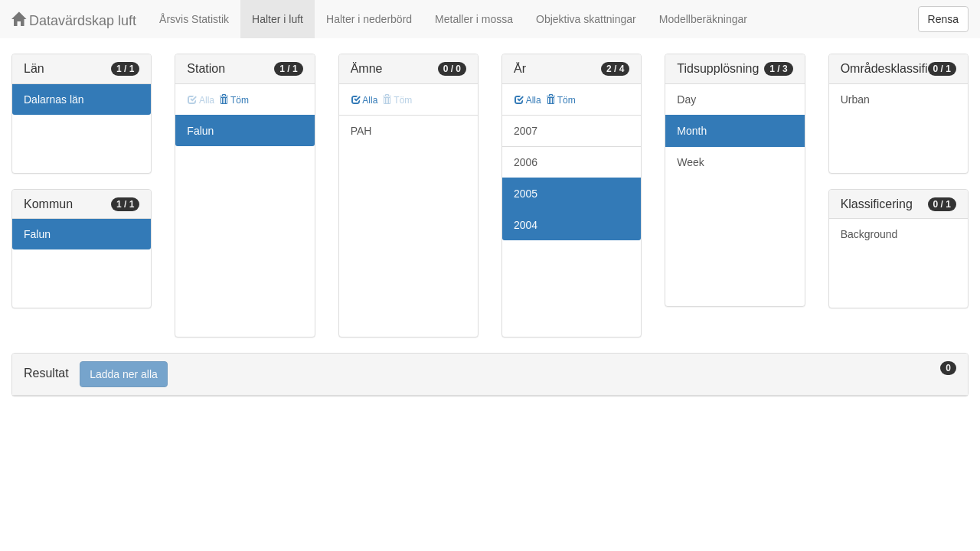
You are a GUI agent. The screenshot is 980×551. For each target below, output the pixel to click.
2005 (526, 194)
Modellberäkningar (703, 19)
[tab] (490, 375)
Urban (855, 99)
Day (686, 99)
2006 (526, 162)
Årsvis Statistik (194, 19)
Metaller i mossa (474, 19)
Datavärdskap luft (74, 20)
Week (691, 162)
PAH (361, 131)
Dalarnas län (54, 99)
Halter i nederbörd (369, 19)
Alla (365, 100)
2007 (526, 131)
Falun (37, 234)
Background (869, 234)
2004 (526, 225)
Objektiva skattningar (586, 19)
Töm (234, 100)
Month (692, 131)
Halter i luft (278, 19)
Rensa (943, 19)
